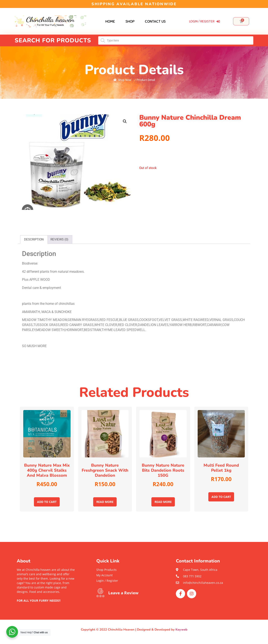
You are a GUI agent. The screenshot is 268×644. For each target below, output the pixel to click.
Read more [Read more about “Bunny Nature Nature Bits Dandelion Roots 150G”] (163, 502)
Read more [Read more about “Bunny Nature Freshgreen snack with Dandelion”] (105, 502)
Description (34, 239)
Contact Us (155, 21)
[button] (46, 605)
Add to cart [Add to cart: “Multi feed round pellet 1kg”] (221, 497)
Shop (130, 21)
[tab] (34, 240)
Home (110, 21)
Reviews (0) (59, 239)
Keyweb (181, 630)
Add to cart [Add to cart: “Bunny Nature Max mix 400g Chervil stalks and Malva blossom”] (47, 502)
